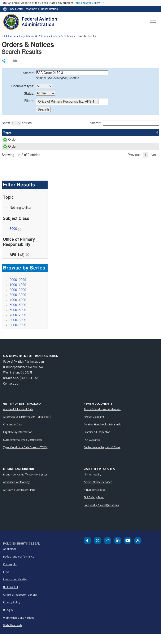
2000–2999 (18, 300)
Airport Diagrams (94, 427)
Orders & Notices (62, 36)
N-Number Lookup (95, 500)
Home (9, 36)
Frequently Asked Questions (101, 515)
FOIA (6, 582)
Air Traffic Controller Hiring (19, 500)
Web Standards (13, 635)
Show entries (17, 123)
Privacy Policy (12, 612)
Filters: (29, 101)
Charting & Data (13, 434)
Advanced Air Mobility (16, 492)
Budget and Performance (19, 567)
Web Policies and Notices (19, 628)
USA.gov (8, 620)
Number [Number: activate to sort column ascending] (23, 133)
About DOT (10, 559)
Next (154, 165)
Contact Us (11, 393)
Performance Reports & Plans (102, 457)
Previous (134, 165)
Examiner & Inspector (97, 442)
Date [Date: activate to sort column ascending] (144, 133)
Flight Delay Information (18, 442)
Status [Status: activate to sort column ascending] (114, 133)
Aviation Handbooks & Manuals (102, 434)
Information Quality (15, 589)
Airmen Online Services (98, 492)
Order (7, 140)
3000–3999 (18, 305)
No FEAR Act (11, 597)
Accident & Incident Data (18, 419)
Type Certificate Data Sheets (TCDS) (25, 457)
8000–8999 (18, 330)
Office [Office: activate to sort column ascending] (130, 133)
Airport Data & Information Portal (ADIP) (27, 427)
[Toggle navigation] (153, 22)
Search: (29, 73)
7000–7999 (18, 325)
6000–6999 (18, 320)
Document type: (23, 86)
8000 (13, 239)
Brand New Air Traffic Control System (26, 484)
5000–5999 (18, 315)
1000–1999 (18, 295)
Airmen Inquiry (92, 484)
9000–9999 (18, 335)
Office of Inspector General (20, 605)
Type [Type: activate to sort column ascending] (7, 133)
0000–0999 (18, 290)
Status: (29, 94)
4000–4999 (18, 310)
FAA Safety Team (94, 507)
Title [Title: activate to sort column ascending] (43, 133)
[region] (81, 142)
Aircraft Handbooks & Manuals (102, 419)
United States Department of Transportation (33, 9)
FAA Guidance (92, 450)
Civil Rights (10, 574)
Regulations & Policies (34, 36)
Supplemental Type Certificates (23, 450)
